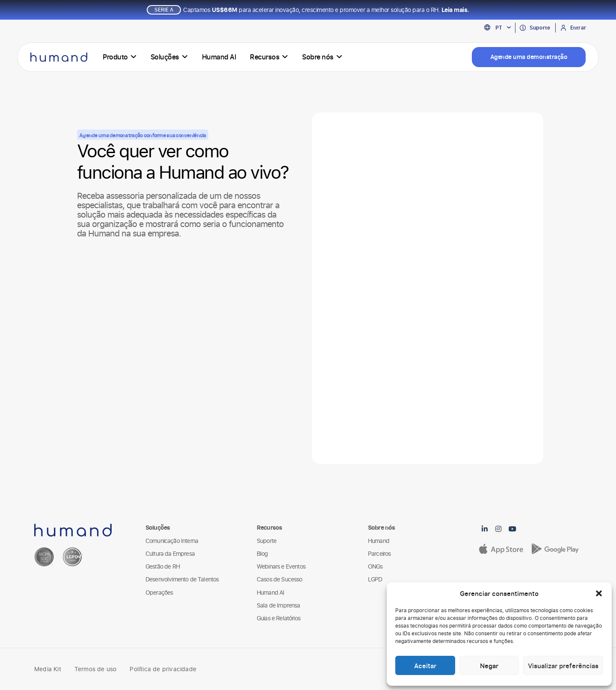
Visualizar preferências (563, 666)
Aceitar (425, 666)
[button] (599, 593)
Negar (489, 666)
